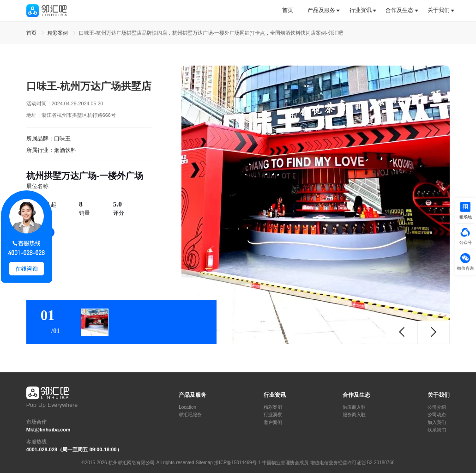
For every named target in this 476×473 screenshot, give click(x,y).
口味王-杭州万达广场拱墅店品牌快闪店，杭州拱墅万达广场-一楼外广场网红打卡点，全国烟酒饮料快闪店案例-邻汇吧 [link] (211, 33)
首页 (288, 10)
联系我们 (437, 430)
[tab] (291, 10)
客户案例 (273, 423)
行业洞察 (273, 415)
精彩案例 (273, 407)
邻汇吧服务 (190, 415)
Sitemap (204, 463)
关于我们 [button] (439, 10)
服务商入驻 (354, 415)
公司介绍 (437, 407)
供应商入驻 (354, 407)
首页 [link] (32, 33)
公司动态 (437, 415)
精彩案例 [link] (59, 33)
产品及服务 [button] (321, 10)
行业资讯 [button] (361, 10)
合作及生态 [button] (399, 10)
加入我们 (437, 423)
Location (187, 407)
